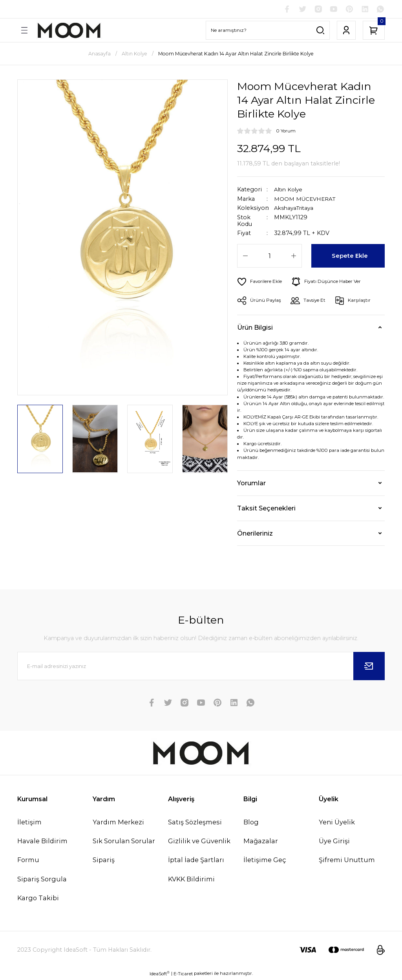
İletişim (29, 823)
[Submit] (369, 667)
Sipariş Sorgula (42, 880)
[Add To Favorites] (261, 283)
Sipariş (104, 861)
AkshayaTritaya (295, 209)
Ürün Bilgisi (255, 328)
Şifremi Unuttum (347, 861)
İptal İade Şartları (196, 861)
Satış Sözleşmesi (195, 823)
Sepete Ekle (350, 257)
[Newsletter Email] (201, 667)
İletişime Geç (265, 861)
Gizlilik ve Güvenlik (199, 842)
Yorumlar (251, 484)
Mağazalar (261, 842)
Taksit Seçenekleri (266, 509)
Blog (251, 823)
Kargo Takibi (38, 899)
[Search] (268, 31)
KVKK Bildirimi (191, 880)
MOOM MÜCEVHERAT (306, 200)
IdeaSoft (160, 974)
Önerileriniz (255, 534)
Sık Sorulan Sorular (124, 842)
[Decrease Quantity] (245, 257)
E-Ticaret (183, 974)
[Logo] (69, 31)
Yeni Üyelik (337, 823)
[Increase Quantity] (294, 257)
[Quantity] (270, 257)
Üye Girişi (334, 842)
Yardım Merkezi (118, 823)
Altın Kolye (290, 191)
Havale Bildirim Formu (42, 852)
